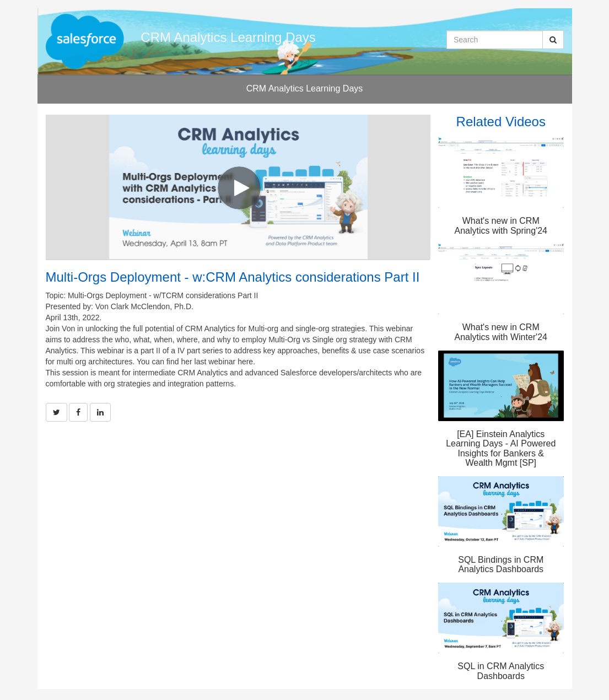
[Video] (238, 187)
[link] (56, 412)
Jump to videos (0, 0)
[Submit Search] (553, 40)
